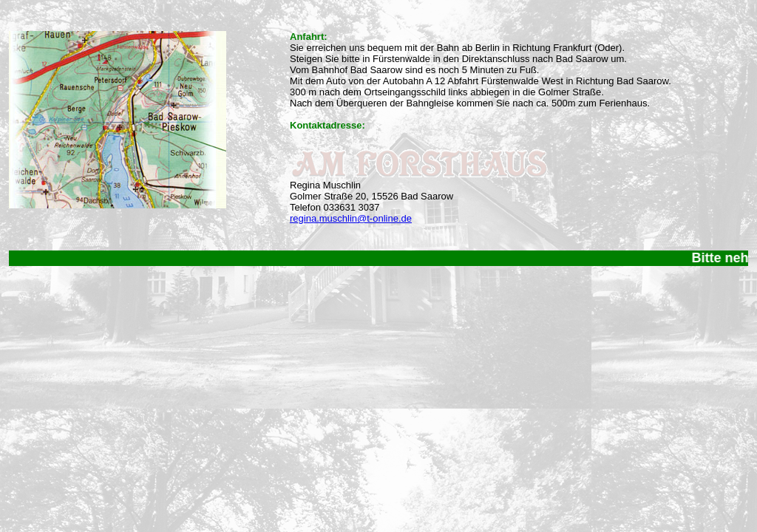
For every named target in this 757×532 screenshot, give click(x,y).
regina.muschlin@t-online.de (351, 218)
